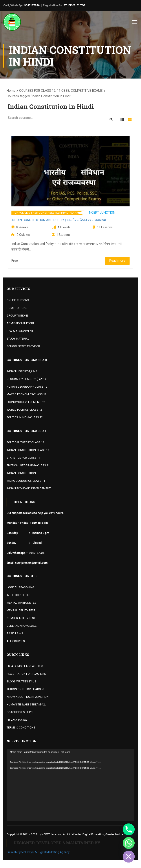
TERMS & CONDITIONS (21, 728)
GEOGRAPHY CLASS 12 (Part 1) (26, 379)
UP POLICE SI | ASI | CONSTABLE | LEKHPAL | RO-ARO (48, 213)
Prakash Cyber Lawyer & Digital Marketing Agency (38, 852)
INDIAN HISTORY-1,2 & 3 (22, 371)
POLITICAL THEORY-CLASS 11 (25, 442)
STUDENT (69, 5)
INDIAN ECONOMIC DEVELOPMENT (29, 488)
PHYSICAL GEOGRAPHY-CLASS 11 (28, 465)
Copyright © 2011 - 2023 (22, 834)
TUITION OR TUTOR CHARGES (25, 689)
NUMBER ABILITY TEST (21, 618)
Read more (117, 261)
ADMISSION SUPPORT (20, 323)
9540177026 (32, 5)
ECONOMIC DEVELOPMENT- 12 (26, 402)
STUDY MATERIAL (18, 339)
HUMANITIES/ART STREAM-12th (27, 704)
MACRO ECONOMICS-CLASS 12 (27, 394)
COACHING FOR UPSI (20, 712)
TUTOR (81, 5)
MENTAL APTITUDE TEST (22, 603)
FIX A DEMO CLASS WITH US (25, 666)
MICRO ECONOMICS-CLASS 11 (26, 481)
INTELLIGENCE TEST (19, 595)
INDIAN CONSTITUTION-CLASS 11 (28, 450)
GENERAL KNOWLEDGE (22, 626)
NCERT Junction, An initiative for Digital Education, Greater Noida (82, 834)
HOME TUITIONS (17, 308)
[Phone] (129, 829)
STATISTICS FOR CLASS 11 (23, 458)
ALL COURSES (16, 641)
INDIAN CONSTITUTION (21, 473)
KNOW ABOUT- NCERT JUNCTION (28, 697)
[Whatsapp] (129, 843)
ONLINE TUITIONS (18, 300)
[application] (70, 785)
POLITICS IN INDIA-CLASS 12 (25, 417)
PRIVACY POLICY (17, 720)
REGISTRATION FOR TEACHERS (26, 674)
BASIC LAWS (15, 633)
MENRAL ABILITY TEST (21, 610)
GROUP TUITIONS (18, 316)
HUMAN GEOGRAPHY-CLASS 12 (27, 387)
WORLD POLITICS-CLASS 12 (24, 410)
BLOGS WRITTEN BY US (21, 681)
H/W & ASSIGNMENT (20, 331)
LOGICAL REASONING (20, 587)
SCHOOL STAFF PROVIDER (23, 346)
